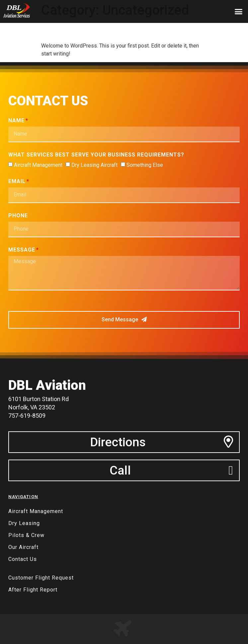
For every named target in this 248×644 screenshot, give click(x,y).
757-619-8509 (27, 416)
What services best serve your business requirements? (96, 155)
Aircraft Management (38, 165)
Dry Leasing (24, 523)
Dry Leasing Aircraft (94, 165)
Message (22, 250)
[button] (239, 12)
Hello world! (69, 30)
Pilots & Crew (26, 535)
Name (16, 121)
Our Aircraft (23, 547)
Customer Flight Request (41, 578)
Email (17, 182)
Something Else (145, 165)
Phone (18, 216)
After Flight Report (33, 590)
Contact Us (23, 559)
